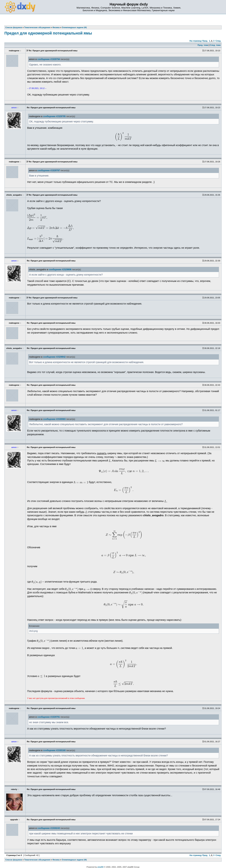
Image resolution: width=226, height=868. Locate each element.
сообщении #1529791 (49, 717)
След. (218, 41)
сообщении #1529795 (54, 116)
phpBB (101, 867)
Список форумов (14, 860)
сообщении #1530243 (49, 828)
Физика (56, 860)
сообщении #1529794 (49, 59)
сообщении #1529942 (54, 357)
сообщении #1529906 (60, 270)
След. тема (215, 45)
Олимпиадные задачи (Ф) (74, 860)
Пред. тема (203, 45)
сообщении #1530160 (54, 750)
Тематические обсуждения (37, 860)
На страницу (196, 41)
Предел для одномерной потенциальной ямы (48, 33)
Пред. (205, 41)
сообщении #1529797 (49, 170)
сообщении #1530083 (54, 419)
